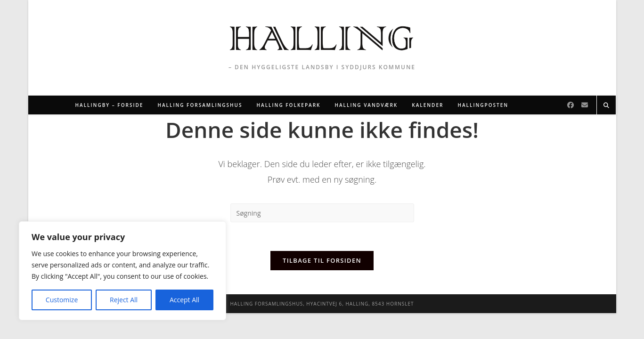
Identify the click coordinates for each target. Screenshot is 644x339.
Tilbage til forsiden (322, 260)
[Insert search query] (322, 213)
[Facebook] (571, 105)
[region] (122, 271)
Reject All (124, 300)
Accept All (184, 300)
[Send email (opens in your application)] (585, 105)
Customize (62, 300)
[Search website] (606, 105)
